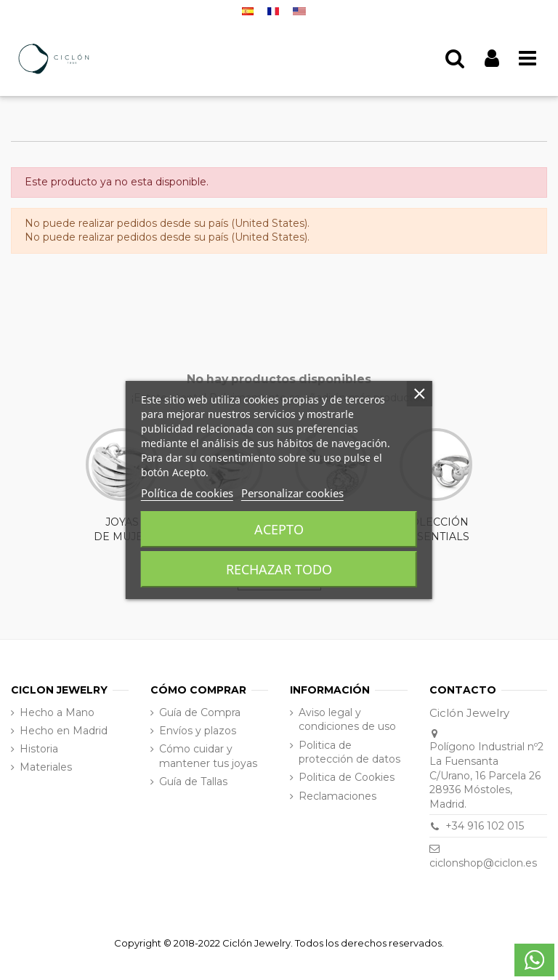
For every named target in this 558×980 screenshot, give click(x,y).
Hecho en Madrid (64, 731)
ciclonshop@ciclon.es (483, 863)
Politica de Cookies (347, 777)
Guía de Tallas (193, 782)
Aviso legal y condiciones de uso (347, 720)
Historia (39, 749)
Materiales (46, 767)
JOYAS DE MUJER (122, 486)
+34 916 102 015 (485, 826)
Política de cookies (187, 493)
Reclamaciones (337, 796)
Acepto (279, 529)
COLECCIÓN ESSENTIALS (436, 486)
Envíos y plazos (198, 731)
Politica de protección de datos (349, 752)
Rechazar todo (279, 569)
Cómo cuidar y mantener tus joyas (208, 756)
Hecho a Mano (57, 712)
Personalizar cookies (292, 493)
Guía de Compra (200, 712)
